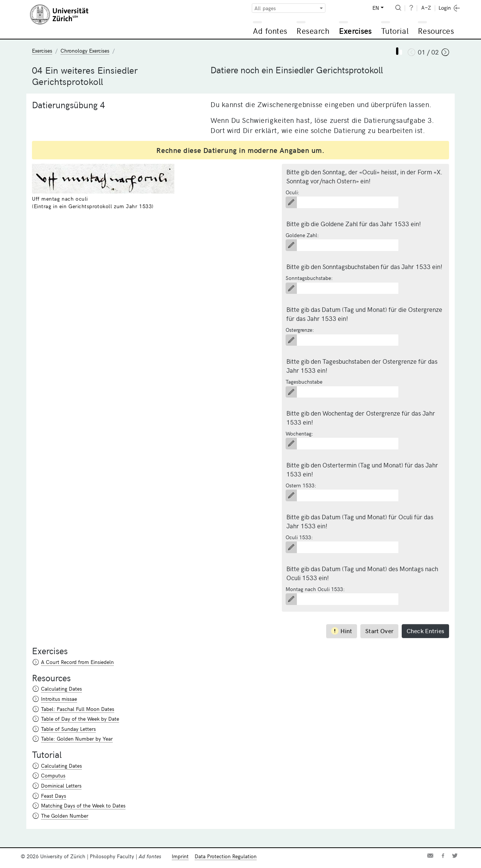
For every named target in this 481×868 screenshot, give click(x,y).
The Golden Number (65, 816)
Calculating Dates (61, 689)
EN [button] (376, 8)
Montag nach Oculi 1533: (315, 589)
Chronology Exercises (85, 51)
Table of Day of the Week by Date (80, 719)
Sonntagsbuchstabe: (309, 278)
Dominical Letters (61, 786)
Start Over (379, 631)
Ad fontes (270, 31)
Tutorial (395, 31)
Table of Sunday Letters (68, 729)
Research (313, 31)
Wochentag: (299, 433)
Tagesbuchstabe (304, 382)
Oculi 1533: (299, 537)
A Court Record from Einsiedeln (77, 662)
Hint (342, 631)
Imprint (180, 856)
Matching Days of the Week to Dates (83, 805)
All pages (265, 8)
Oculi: (293, 192)
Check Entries (425, 631)
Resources (436, 31)
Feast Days (54, 796)
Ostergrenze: (300, 330)
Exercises (355, 31)
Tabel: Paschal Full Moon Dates (78, 709)
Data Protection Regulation (226, 856)
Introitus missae (59, 699)
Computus (53, 775)
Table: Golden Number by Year (77, 739)
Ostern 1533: (301, 485)
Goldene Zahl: (302, 235)
